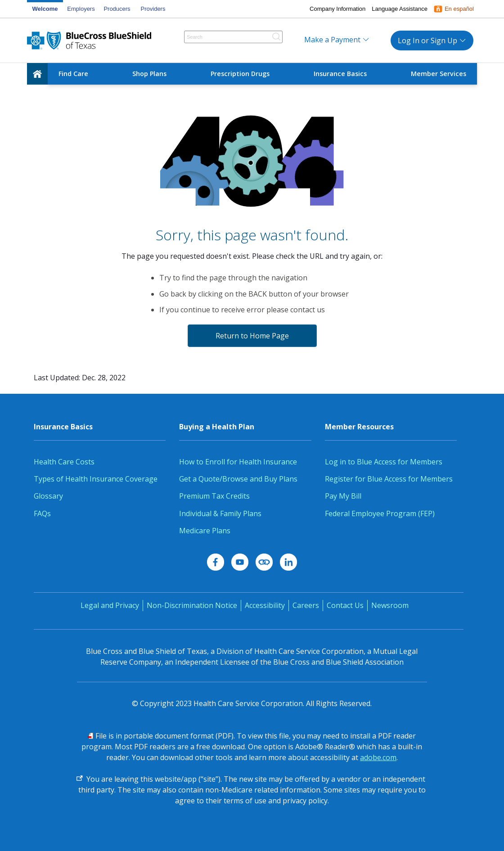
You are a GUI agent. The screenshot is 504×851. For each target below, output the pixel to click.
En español (459, 9)
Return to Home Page (252, 336)
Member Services (439, 74)
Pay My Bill (343, 496)
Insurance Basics (340, 74)
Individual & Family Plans (220, 513)
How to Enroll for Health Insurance (238, 462)
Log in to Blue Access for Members (384, 462)
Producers (117, 9)
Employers (81, 9)
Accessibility (265, 605)
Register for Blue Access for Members (389, 479)
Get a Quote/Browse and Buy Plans (238, 479)
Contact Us (345, 605)
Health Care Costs (64, 462)
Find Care (73, 74)
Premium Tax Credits (214, 496)
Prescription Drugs (240, 74)
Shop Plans (149, 74)
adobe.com (378, 757)
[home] (37, 74)
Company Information (337, 9)
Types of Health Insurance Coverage (96, 479)
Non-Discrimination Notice (192, 605)
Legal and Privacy (110, 605)
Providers (153, 9)
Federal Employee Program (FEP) (380, 513)
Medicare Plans (205, 531)
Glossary (48, 496)
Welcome (45, 9)
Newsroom (390, 605)
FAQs (42, 513)
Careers (306, 605)
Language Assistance (400, 9)
